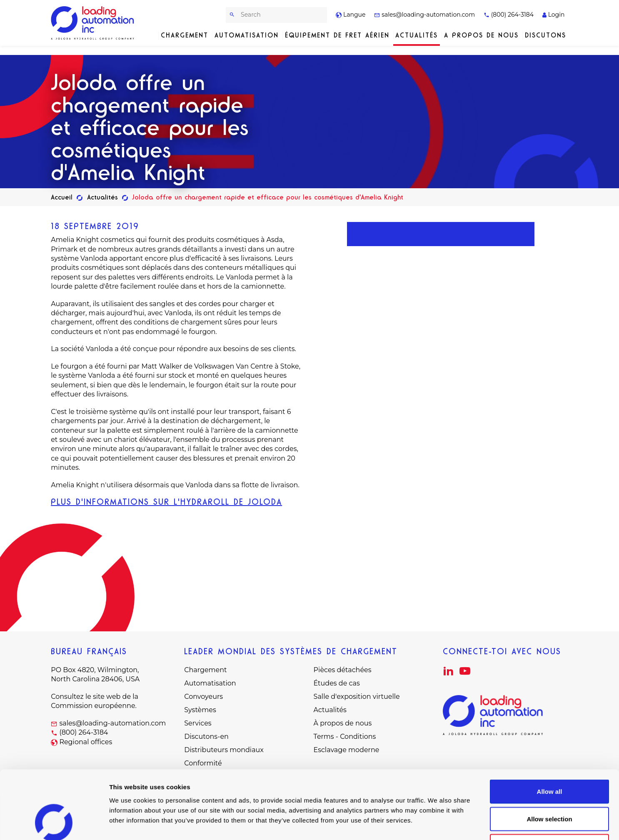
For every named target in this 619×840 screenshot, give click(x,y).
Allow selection (549, 758)
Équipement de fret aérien (337, 35)
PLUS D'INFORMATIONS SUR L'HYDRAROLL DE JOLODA (166, 502)
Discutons (545, 35)
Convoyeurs (203, 697)
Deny (550, 785)
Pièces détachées (343, 670)
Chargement (185, 35)
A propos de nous (481, 35)
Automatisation (247, 35)
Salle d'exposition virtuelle (357, 697)
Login (553, 15)
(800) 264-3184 (509, 15)
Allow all (550, 731)
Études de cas (337, 683)
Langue (351, 15)
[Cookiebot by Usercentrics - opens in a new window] (54, 824)
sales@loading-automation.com (424, 15)
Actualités (417, 35)
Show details (437, 824)
